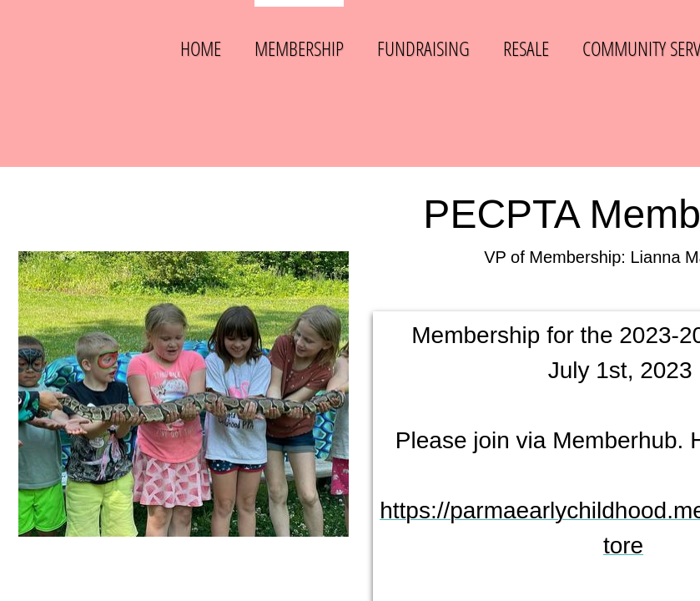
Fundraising (423, 48)
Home (201, 48)
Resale (526, 48)
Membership (299, 48)
